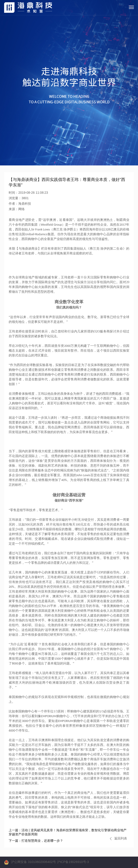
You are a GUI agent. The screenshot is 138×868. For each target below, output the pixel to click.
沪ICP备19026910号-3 (73, 862)
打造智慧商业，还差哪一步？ (36, 841)
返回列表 (118, 838)
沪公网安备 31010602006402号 (33, 862)
